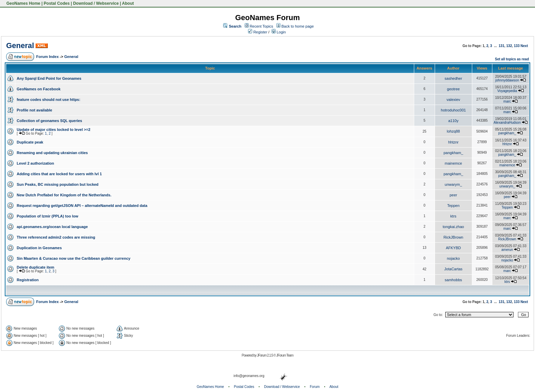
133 (517, 46)
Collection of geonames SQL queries (49, 121)
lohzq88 (453, 131)
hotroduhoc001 (453, 110)
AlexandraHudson (507, 123)
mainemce (453, 163)
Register (258, 32)
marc (507, 101)
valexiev (453, 100)
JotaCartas (453, 269)
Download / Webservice (96, 3)
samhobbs (453, 280)
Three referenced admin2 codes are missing (56, 237)
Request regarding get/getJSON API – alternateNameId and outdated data (82, 206)
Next (524, 46)
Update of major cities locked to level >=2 (54, 130)
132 (509, 46)
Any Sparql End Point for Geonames (49, 78)
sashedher (453, 78)
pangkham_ (507, 133)
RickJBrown (453, 237)
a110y (453, 121)
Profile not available (34, 110)
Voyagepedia (507, 91)
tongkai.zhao (453, 227)
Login (279, 32)
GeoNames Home (23, 3)
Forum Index (47, 57)
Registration (28, 280)
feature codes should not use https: (48, 100)
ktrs (453, 216)
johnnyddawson (507, 80)
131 (502, 46)
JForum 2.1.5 (265, 355)
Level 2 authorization (35, 163)
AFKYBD (453, 248)
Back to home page (298, 26)
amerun (507, 250)
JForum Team (285, 355)
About (128, 3)
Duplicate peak (30, 142)
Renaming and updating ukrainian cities (52, 153)
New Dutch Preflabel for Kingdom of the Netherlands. (64, 195)
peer (453, 195)
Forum (315, 387)
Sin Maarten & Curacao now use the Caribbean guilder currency (74, 258)
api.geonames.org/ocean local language (52, 227)
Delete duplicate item (35, 267)
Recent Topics (262, 26)
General (20, 46)
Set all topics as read (512, 59)
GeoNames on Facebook (39, 89)
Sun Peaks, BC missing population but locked (58, 184)
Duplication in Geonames (39, 248)
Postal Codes (57, 3)
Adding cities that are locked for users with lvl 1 (59, 174)
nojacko (453, 258)
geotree (453, 89)
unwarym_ (453, 184)
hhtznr (453, 142)
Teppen (453, 206)
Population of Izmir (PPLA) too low (47, 216)
